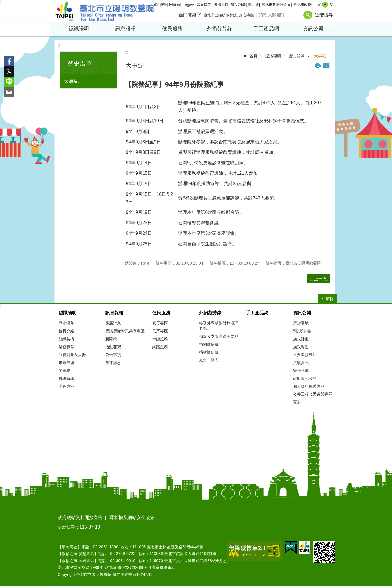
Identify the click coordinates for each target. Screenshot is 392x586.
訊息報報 (126, 29)
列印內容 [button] (318, 65)
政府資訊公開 (305, 378)
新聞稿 (111, 339)
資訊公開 (313, 29)
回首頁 (175, 5)
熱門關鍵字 (190, 15)
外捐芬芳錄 (219, 29)
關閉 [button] (330, 299)
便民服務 (173, 29)
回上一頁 (318, 279)
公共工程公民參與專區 (313, 394)
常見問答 (204, 5)
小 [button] (319, 5)
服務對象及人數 (72, 355)
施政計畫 (301, 339)
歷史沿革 (80, 64)
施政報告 (301, 347)
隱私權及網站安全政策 (132, 517)
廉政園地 (301, 323)
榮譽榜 (64, 370)
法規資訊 (301, 363)
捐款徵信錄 (209, 352)
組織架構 (66, 339)
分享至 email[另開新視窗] (9, 92)
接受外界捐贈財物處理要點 (219, 326)
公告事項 (113, 355)
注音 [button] (326, 65)
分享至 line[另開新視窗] (9, 82)
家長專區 (160, 323)
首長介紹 (66, 331)
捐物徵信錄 (209, 344)
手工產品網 (266, 29)
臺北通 (253, 5)
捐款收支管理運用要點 (219, 336)
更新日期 (67, 527)
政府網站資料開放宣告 (80, 517)
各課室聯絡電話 (162, 567)
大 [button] (331, 5)
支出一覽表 (209, 360)
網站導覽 (160, 5)
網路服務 (160, 347)
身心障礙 (247, 15)
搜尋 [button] (308, 15)
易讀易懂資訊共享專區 (125, 331)
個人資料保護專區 (309, 386)
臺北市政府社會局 (276, 5)
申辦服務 (160, 339)
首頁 (254, 56)
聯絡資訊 (66, 378)
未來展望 (66, 363)
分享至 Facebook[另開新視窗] (9, 61)
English (189, 5)
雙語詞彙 (238, 5)
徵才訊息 (113, 363)
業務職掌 (66, 347)
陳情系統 (221, 5)
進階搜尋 (324, 15)
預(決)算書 (302, 331)
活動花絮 (113, 347)
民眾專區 (160, 331)
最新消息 (113, 323)
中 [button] (325, 5)
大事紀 (71, 81)
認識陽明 (79, 29)
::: (2, 2)
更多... (299, 402)
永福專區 (66, 386)
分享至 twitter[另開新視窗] (9, 72)
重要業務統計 (305, 355)
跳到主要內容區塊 (3, 3)
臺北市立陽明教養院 (105, 11)
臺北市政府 (302, 5)
